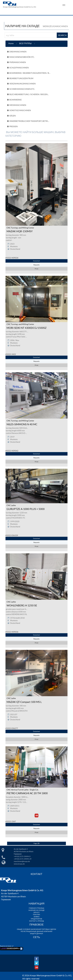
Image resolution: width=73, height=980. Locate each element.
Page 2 (36, 843)
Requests (36, 265)
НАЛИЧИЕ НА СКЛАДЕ (36, 910)
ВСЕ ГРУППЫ (25, 43)
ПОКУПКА (36, 914)
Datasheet (36, 261)
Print (36, 269)
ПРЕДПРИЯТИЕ (36, 919)
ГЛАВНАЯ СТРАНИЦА (36, 908)
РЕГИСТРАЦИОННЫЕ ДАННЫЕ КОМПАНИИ (36, 931)
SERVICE (36, 912)
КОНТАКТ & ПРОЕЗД (36, 921)
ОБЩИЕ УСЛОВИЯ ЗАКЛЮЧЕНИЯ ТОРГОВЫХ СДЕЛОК (36, 929)
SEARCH (62, 35)
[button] (37, 43)
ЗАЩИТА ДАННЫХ (36, 933)
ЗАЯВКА (37, 917)
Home (11, 43)
